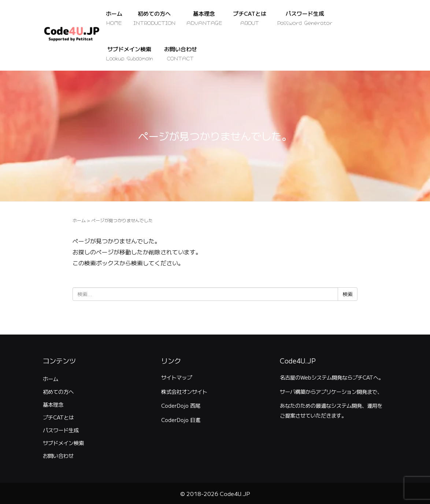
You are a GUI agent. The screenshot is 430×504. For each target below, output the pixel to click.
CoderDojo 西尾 (181, 405)
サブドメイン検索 (63, 443)
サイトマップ (177, 377)
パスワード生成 (61, 430)
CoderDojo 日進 (181, 420)
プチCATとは (58, 417)
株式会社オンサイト (184, 391)
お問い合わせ (58, 456)
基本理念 (53, 404)
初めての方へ (58, 391)
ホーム (79, 220)
